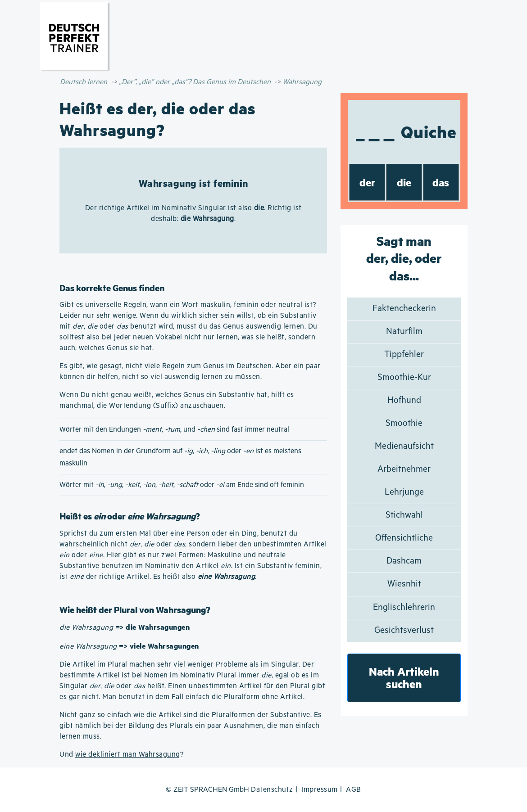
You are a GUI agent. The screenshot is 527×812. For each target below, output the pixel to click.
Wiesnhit (404, 584)
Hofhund (404, 400)
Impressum (320, 790)
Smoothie (404, 423)
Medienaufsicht (404, 446)
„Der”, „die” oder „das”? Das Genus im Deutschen (195, 82)
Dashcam (404, 561)
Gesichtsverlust (404, 630)
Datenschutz (272, 790)
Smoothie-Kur (404, 377)
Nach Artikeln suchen (404, 678)
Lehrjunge (404, 492)
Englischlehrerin (404, 607)
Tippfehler (404, 354)
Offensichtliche (404, 538)
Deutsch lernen (84, 82)
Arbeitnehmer (404, 469)
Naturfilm (404, 332)
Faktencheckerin (404, 309)
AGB (354, 790)
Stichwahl (404, 515)
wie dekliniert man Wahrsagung (128, 755)
